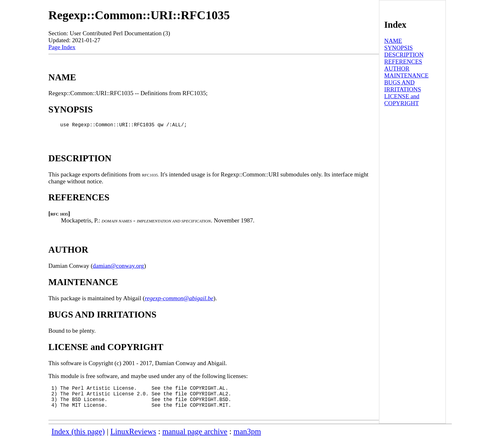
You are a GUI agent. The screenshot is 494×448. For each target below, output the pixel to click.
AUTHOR (397, 69)
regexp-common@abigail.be (179, 301)
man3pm (247, 440)
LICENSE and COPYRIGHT (402, 100)
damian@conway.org (118, 268)
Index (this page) (78, 440)
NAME (393, 41)
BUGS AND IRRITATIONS (403, 86)
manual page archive (195, 440)
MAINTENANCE (407, 75)
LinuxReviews (133, 440)
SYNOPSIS (399, 48)
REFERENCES (403, 62)
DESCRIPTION (404, 55)
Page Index (62, 47)
